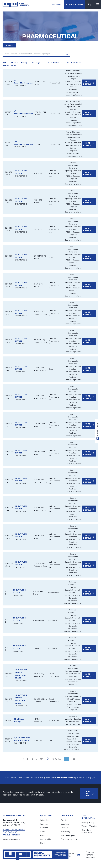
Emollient (73, 168)
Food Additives (73, 739)
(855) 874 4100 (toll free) (14, 830)
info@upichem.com (11, 835)
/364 (74, 759)
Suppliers (65, 824)
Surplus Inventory (69, 839)
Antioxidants (73, 731)
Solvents (73, 163)
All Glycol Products (73, 176)
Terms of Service (89, 826)
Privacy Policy (88, 822)
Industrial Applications (73, 95)
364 (41, 759)
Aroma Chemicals (73, 71)
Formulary (65, 832)
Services (44, 828)
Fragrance (73, 90)
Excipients (73, 179)
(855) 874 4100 (57, 4)
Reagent (73, 79)
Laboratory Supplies (73, 719)
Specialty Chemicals (73, 82)
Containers (73, 716)
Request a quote (74, 4)
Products (44, 824)
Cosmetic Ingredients (73, 92)
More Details (89, 83)
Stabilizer (73, 173)
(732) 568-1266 (10, 832)
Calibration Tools (73, 722)
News (43, 832)
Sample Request (68, 835)
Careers (65, 828)
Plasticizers (73, 181)
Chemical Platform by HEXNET (91, 855)
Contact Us (46, 839)
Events (64, 820)
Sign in (43, 843)
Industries (45, 820)
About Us (44, 835)
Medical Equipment (73, 724)
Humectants (73, 165)
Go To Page (57, 759)
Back (9, 45)
